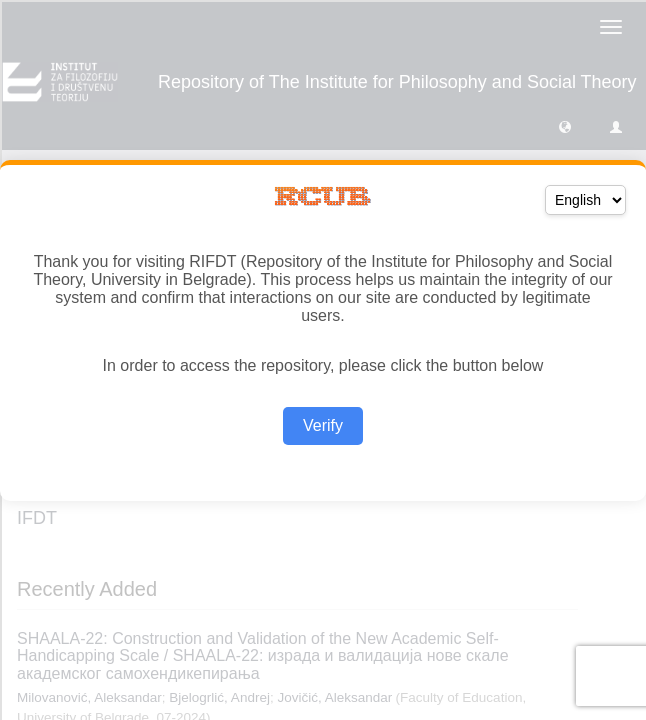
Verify (323, 425)
